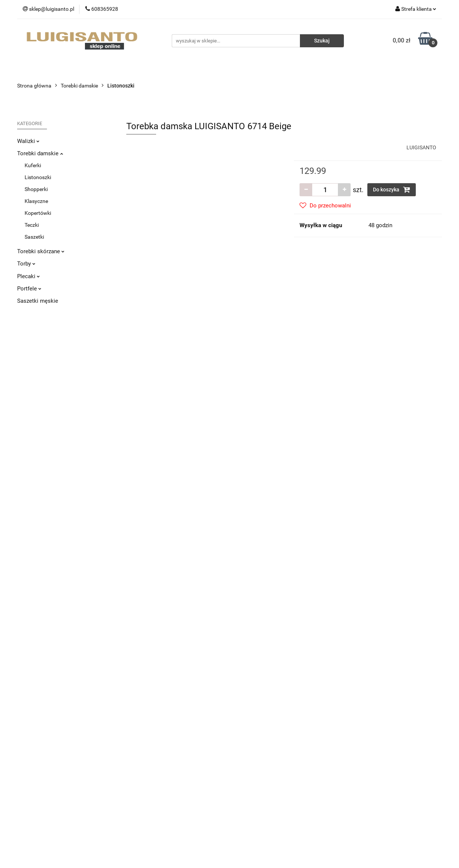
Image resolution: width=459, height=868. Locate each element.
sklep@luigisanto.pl (52, 762)
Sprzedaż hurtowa (365, 713)
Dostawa (137, 713)
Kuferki (33, 165)
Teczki (32, 225)
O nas (242, 713)
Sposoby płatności (148, 736)
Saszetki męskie (38, 301)
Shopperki (36, 189)
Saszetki (34, 237)
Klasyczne (36, 201)
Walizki (28, 141)
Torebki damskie (40, 153)
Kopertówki (38, 213)
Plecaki (29, 276)
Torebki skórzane (41, 251)
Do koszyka (392, 190)
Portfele (29, 289)
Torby (26, 264)
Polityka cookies (145, 758)
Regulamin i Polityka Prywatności (165, 747)
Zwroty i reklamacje (149, 725)
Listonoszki (38, 177)
